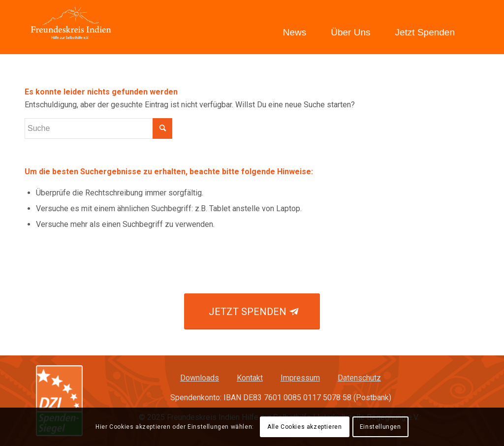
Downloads (200, 378)
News (295, 32)
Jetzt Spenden (425, 32)
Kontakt (250, 378)
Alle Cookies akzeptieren (304, 427)
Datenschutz (359, 378)
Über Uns (350, 32)
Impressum (300, 378)
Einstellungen (380, 427)
